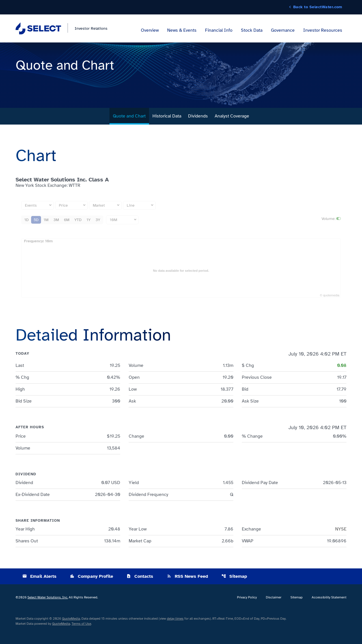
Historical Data (167, 128)
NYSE (341, 541)
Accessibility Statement (329, 609)
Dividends (198, 128)
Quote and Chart (129, 128)
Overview (150, 31)
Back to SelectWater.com (318, 7)
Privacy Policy (247, 609)
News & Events (182, 31)
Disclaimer (274, 609)
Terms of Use (81, 636)
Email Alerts (39, 589)
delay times (175, 631)
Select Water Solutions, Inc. (48, 609)
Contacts (140, 589)
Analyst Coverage (232, 128)
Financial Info (219, 31)
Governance (283, 31)
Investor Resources (323, 31)
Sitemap (234, 589)
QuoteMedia (71, 631)
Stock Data (252, 31)
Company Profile (91, 589)
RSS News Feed (188, 589)
